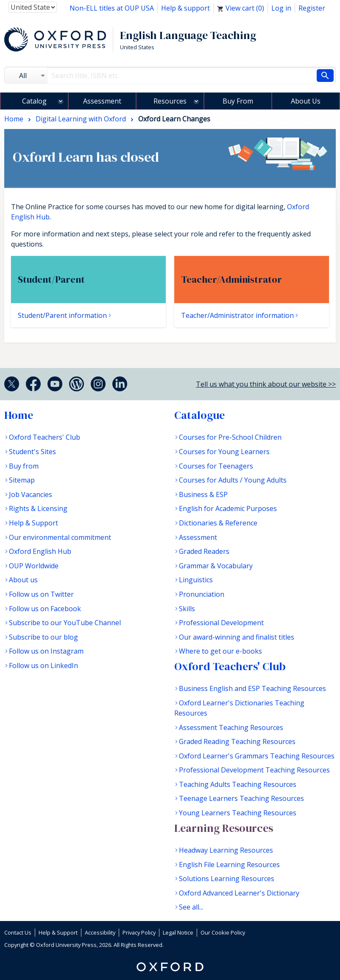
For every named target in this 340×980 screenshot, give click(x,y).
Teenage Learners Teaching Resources (241, 798)
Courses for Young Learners (224, 452)
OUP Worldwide (34, 566)
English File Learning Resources (229, 865)
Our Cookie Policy (223, 932)
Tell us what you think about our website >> (266, 384)
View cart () (241, 8)
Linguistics (196, 580)
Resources (170, 101)
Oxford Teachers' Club (45, 437)
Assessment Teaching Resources (231, 727)
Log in (281, 8)
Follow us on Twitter (41, 594)
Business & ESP (203, 494)
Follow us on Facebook (45, 609)
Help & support (185, 8)
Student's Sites (32, 452)
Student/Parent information (62, 315)
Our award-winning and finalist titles (237, 637)
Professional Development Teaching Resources (254, 770)
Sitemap (22, 480)
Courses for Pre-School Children (230, 437)
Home (19, 415)
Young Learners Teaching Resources (238, 813)
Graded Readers (204, 551)
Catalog (34, 101)
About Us (306, 101)
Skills (187, 609)
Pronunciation (202, 594)
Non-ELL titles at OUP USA (112, 8)
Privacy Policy (139, 932)
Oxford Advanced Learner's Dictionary (239, 893)
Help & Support (33, 523)
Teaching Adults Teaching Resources (238, 784)
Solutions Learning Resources (227, 879)
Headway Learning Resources (226, 850)
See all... (191, 907)
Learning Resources (224, 828)
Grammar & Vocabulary (216, 566)
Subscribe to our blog (43, 637)
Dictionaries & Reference (218, 523)
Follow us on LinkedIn (43, 666)
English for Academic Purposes (228, 508)
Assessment (102, 101)
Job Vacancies (31, 494)
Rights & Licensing (38, 508)
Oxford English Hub (40, 551)
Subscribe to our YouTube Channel (65, 623)
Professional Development (221, 623)
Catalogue (199, 415)
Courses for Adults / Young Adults (233, 480)
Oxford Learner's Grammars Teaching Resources (257, 756)
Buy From (238, 101)
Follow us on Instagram (46, 651)
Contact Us (18, 932)
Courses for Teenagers (216, 466)
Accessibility (100, 932)
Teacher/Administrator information (237, 315)
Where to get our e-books (220, 651)
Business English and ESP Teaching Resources (252, 688)
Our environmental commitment (60, 537)
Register (312, 8)
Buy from (24, 466)
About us (23, 580)
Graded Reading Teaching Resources (237, 741)
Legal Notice (178, 932)
